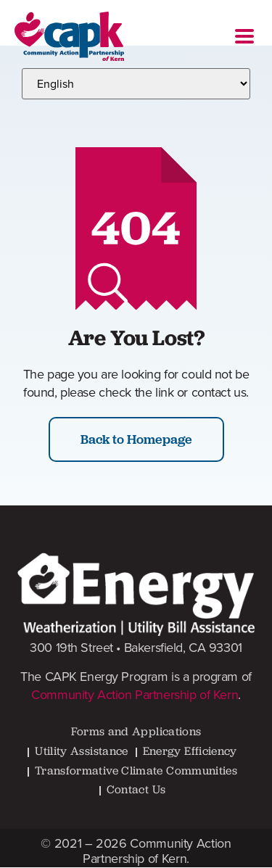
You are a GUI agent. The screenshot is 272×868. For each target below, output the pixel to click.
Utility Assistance (81, 751)
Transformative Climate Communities (136, 770)
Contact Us (136, 789)
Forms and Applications (136, 731)
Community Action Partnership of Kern (135, 695)
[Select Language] (136, 84)
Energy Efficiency (190, 751)
